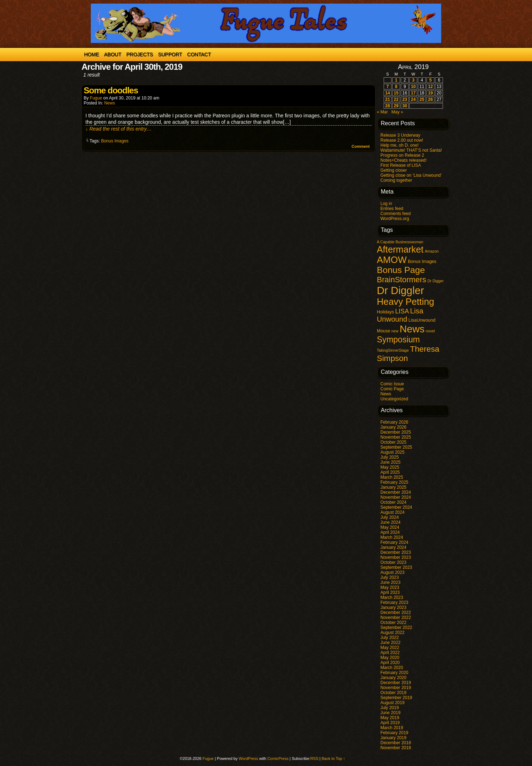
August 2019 (392, 703)
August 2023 (392, 572)
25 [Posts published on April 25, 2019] (422, 99)
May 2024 (390, 527)
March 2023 (392, 597)
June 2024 (390, 522)
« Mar (382, 112)
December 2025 (396, 432)
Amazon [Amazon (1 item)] (432, 251)
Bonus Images (115, 141)
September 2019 (396, 698)
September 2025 (396, 447)
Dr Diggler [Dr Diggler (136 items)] (400, 290)
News (109, 103)
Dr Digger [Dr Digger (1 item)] (435, 281)
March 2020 (392, 668)
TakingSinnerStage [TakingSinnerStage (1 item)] (393, 350)
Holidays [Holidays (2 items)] (385, 312)
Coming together (396, 180)
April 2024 (390, 532)
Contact (199, 54)
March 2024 (392, 537)
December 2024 (396, 492)
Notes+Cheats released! (403, 160)
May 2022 (390, 648)
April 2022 (390, 653)
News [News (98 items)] (412, 329)
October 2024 (393, 502)
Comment (361, 146)
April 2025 (390, 472)
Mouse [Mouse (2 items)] (383, 331)
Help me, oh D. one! (400, 145)
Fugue (96, 98)
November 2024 (396, 497)
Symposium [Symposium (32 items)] (398, 340)
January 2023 (393, 608)
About (113, 54)
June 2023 (390, 582)
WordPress (248, 758)
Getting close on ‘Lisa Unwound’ (411, 175)
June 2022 (390, 643)
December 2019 (396, 683)
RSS (314, 758)
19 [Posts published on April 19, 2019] (430, 93)
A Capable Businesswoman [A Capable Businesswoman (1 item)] (400, 242)
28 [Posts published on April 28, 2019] (387, 106)
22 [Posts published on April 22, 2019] (396, 99)
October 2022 (393, 623)
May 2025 (390, 467)
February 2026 (394, 422)
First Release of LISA (401, 165)
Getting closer (394, 170)
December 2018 (396, 743)
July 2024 (390, 517)
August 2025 (392, 452)
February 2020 (394, 673)
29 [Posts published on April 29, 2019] (396, 106)
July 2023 (390, 577)
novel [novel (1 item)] (430, 331)
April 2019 (390, 723)
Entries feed (392, 209)
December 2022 (396, 613)
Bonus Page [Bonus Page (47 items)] (401, 270)
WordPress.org (395, 219)
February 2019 (394, 733)
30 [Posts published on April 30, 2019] (405, 106)
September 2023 (396, 567)
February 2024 (394, 542)
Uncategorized (394, 399)
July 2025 (390, 457)
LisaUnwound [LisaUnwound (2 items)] (422, 320)
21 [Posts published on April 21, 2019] (387, 99)
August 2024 (392, 512)
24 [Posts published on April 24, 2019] (413, 99)
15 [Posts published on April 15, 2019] (396, 93)
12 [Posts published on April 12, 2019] (430, 87)
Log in (386, 204)
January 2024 (393, 547)
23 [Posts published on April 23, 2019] (405, 99)
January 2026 (393, 427)
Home (92, 54)
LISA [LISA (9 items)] (402, 311)
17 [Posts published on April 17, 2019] (413, 93)
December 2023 (396, 552)
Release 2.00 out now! (402, 140)
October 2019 (393, 693)
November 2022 (396, 618)
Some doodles (111, 90)
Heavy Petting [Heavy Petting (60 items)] (405, 302)
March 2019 (392, 728)
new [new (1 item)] (395, 331)
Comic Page (392, 389)
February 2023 (394, 602)
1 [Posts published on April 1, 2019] (396, 80)
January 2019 (393, 738)
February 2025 (394, 482)
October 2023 (393, 562)
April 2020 (390, 663)
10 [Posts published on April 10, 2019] (413, 87)
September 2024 (396, 507)
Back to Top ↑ (334, 758)
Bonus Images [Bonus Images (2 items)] (422, 262)
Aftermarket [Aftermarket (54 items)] (400, 249)
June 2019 (390, 713)
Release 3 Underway (400, 135)
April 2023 (390, 592)
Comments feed (396, 214)
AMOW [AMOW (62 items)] (392, 260)
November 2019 (396, 688)
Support (170, 54)
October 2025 (393, 442)
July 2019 (390, 708)
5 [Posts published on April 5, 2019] (431, 80)
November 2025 (396, 437)
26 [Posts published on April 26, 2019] (430, 99)
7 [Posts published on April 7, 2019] (388, 87)
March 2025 (392, 477)
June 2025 (390, 462)
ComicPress (278, 758)
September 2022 (396, 628)
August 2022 (392, 633)
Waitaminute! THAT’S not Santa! (411, 150)
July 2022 (390, 638)
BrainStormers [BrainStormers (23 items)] (402, 280)
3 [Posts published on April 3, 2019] (413, 80)
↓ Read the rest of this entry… (119, 129)
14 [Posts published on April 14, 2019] (387, 93)
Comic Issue (392, 384)
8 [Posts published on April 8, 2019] (396, 87)
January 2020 (393, 678)
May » (397, 112)
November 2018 (396, 748)
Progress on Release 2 (402, 155)
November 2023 (396, 557)
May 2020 (390, 658)
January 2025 (393, 487)
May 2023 (390, 587)
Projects (140, 54)
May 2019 (390, 718)
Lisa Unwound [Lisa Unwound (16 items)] (400, 315)
